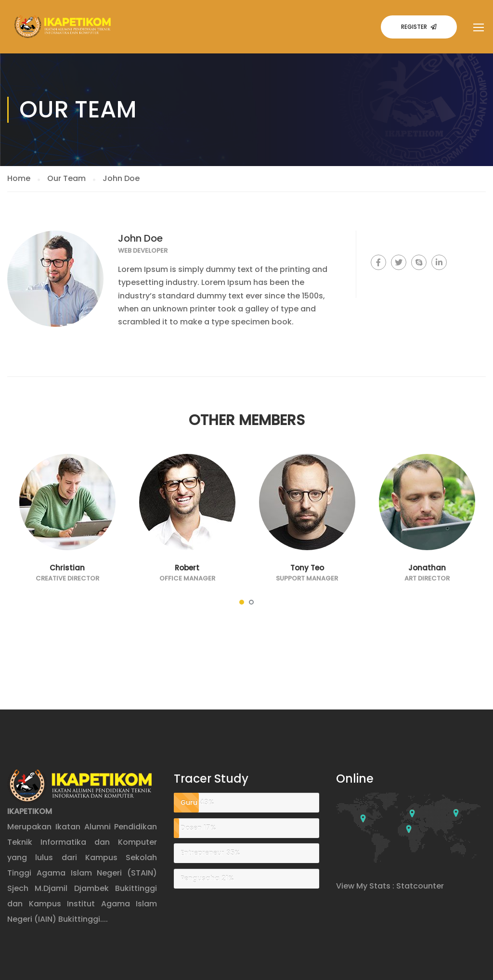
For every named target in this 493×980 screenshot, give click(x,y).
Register (419, 27)
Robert (187, 568)
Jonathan (427, 568)
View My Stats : (365, 886)
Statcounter (420, 886)
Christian (67, 568)
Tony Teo (307, 568)
